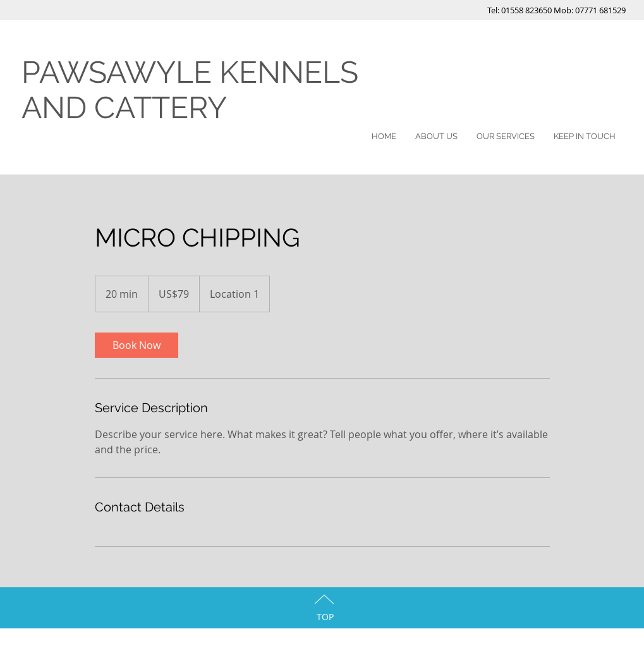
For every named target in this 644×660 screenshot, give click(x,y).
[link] (137, 345)
